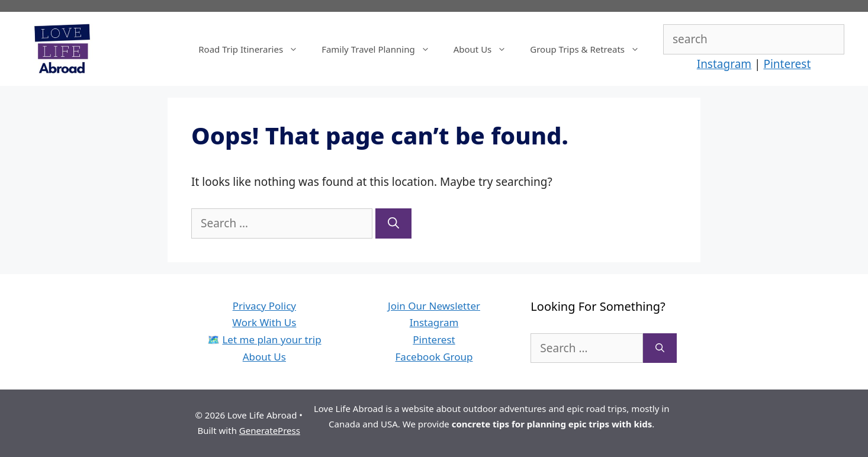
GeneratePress (270, 430)
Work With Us (264, 322)
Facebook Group (434, 357)
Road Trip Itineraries (254, 49)
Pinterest (787, 64)
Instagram (724, 64)
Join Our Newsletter (434, 306)
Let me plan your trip (271, 339)
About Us (486, 49)
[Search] (393, 223)
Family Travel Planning (382, 49)
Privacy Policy (264, 306)
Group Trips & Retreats (591, 49)
